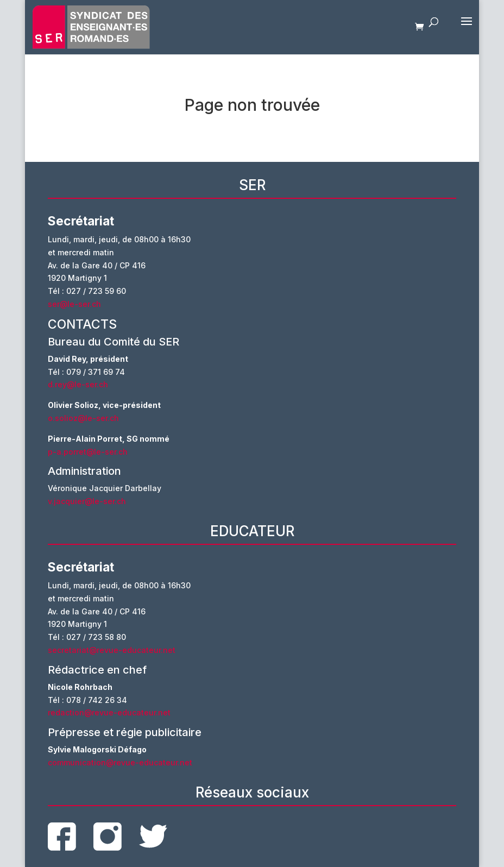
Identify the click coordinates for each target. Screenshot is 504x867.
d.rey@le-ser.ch (78, 384)
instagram (108, 837)
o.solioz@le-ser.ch (83, 418)
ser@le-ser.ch (74, 304)
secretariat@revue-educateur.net (112, 650)
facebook (62, 837)
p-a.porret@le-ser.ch (88, 452)
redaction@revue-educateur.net (109, 712)
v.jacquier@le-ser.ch (87, 501)
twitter (153, 836)
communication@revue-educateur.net (120, 762)
